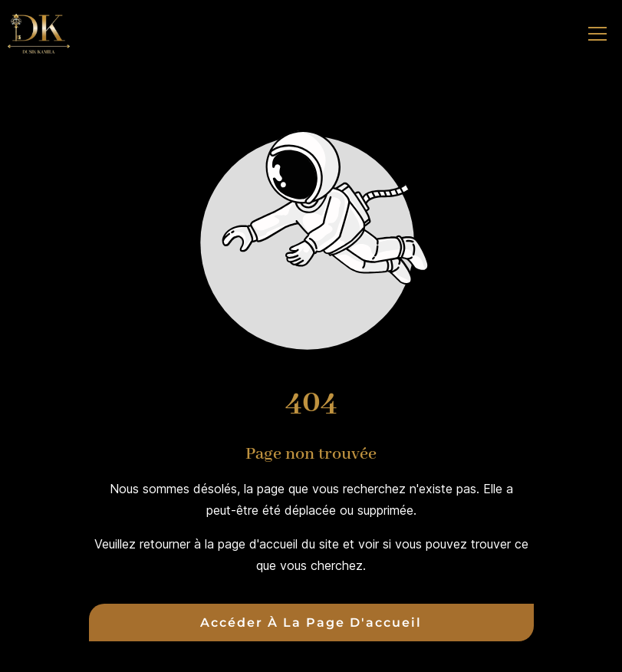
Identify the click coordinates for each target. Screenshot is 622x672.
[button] (597, 34)
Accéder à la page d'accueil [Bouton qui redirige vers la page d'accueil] (311, 623)
